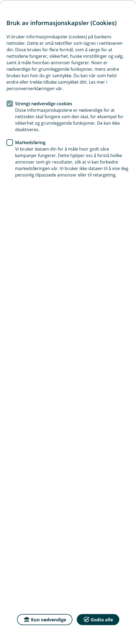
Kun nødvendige (45, 619)
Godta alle (98, 619)
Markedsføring (30, 143)
